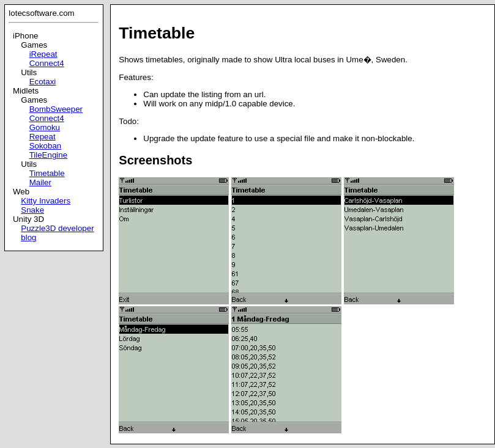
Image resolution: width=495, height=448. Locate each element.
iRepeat (43, 54)
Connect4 (47, 63)
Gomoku (45, 127)
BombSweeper (56, 109)
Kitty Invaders (46, 201)
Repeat (43, 137)
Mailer (40, 182)
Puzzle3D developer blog (57, 233)
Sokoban (46, 146)
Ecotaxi (43, 82)
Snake (32, 210)
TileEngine (48, 155)
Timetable (47, 173)
